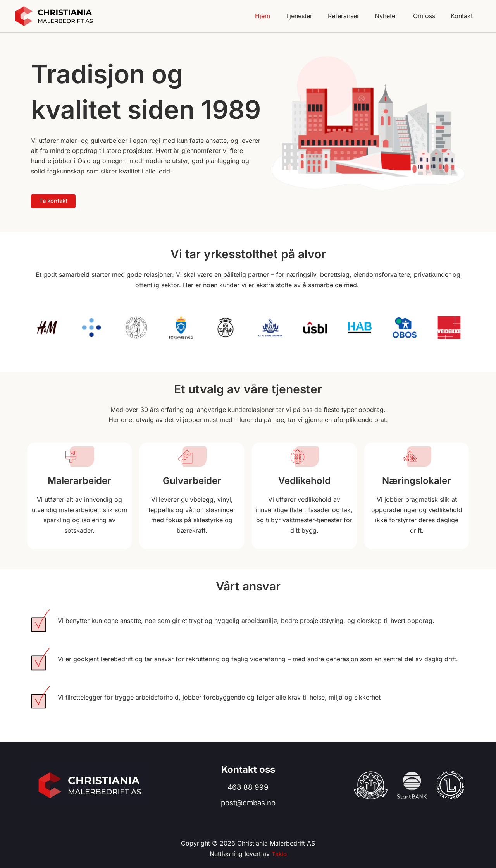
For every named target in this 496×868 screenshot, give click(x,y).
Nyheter (394, 16)
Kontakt (463, 16)
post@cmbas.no (248, 803)
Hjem (280, 16)
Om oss (429, 16)
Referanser (354, 16)
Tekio (279, 854)
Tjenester (313, 16)
